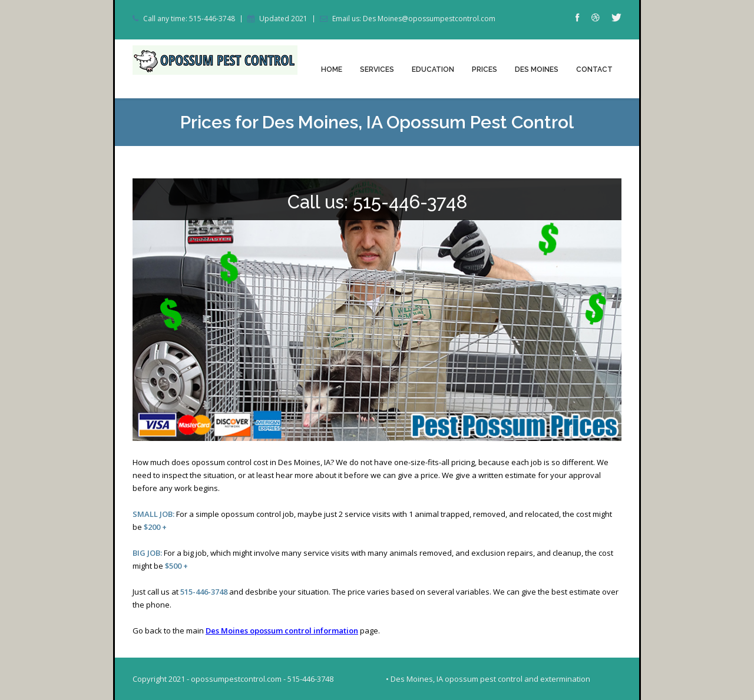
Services (377, 69)
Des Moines (537, 69)
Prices (485, 69)
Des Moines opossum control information (282, 631)
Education (433, 69)
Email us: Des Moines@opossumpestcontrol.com (414, 19)
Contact (594, 69)
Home (332, 69)
